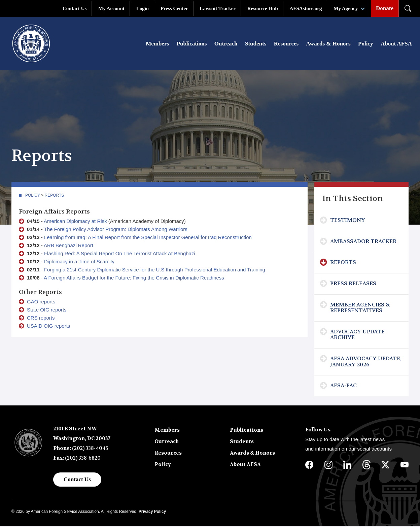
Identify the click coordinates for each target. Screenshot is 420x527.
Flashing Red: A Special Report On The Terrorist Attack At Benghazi (120, 254)
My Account (111, 8)
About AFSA (396, 44)
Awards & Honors (328, 44)
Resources (286, 44)
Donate (385, 8)
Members (157, 44)
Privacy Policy (152, 513)
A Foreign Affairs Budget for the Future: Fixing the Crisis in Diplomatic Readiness (134, 278)
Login (143, 8)
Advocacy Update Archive (357, 335)
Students (256, 44)
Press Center (174, 8)
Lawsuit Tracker (218, 8)
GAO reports (41, 302)
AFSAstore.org (306, 8)
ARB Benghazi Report (68, 246)
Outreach (226, 44)
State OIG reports (47, 310)
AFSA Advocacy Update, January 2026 (366, 362)
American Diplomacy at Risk (75, 222)
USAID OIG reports (48, 326)
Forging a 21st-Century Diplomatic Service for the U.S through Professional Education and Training (155, 270)
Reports (55, 196)
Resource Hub (263, 8)
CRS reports (41, 318)
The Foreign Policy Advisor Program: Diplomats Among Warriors (116, 230)
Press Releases (353, 284)
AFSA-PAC (343, 386)
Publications (192, 44)
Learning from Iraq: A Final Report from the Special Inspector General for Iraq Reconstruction (148, 238)
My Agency (346, 8)
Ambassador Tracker (363, 242)
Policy (365, 44)
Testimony (348, 221)
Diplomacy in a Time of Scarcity (79, 262)
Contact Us (75, 8)
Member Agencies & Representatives (360, 308)
